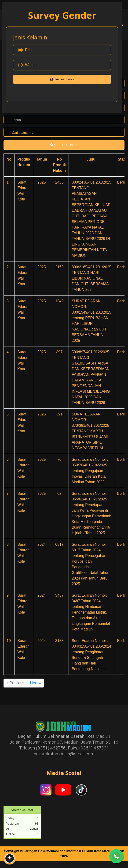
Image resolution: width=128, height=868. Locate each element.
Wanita (27, 65)
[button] (10, 858)
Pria (25, 50)
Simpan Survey (62, 79)
